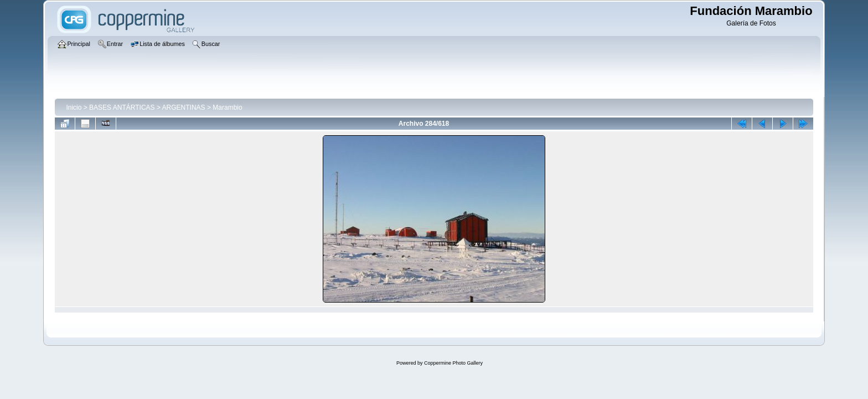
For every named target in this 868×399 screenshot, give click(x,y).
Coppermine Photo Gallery (453, 363)
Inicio (74, 108)
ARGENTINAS (184, 108)
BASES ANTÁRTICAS (122, 108)
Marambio (227, 108)
